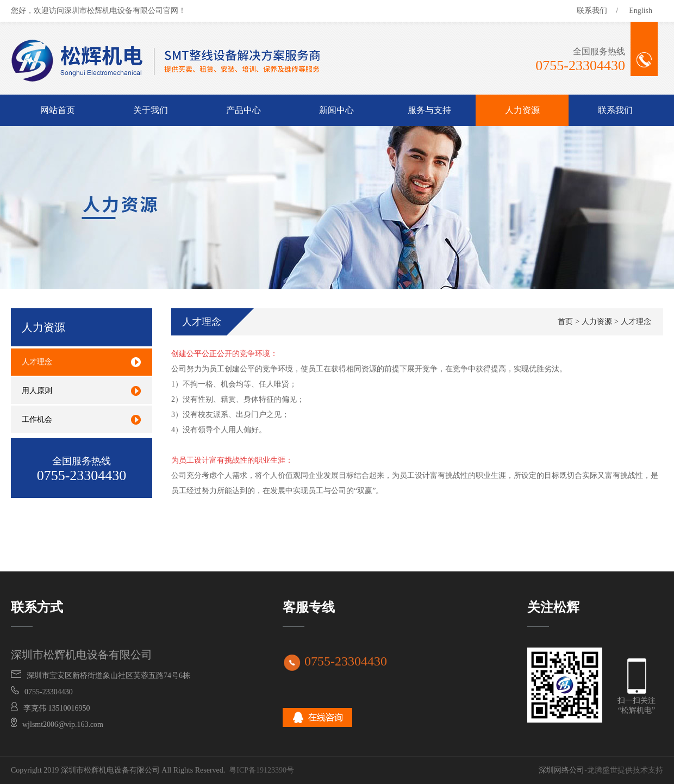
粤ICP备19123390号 (261, 770)
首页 (565, 322)
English (641, 11)
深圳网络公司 (561, 770)
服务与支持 (429, 110)
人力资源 (522, 110)
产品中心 (244, 110)
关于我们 (151, 110)
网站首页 (58, 110)
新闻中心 (336, 110)
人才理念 (636, 322)
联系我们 (592, 11)
